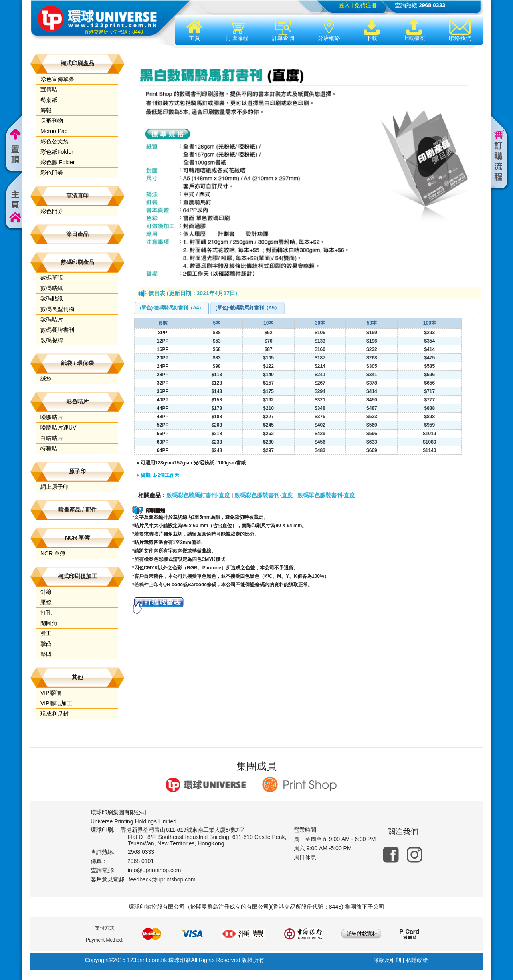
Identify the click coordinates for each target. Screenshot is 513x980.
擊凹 (46, 654)
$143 (217, 391)
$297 (268, 450)
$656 (429, 383)
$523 (372, 417)
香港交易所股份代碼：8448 (114, 32)
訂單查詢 (283, 30)
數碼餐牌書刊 (57, 330)
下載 (372, 30)
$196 (372, 341)
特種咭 (49, 448)
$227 (268, 417)
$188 (217, 417)
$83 (217, 358)
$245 (268, 425)
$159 (372, 333)
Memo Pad (54, 131)
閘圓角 (49, 623)
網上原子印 (55, 487)
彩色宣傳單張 (57, 79)
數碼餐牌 (52, 340)
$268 (372, 358)
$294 (320, 391)
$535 (429, 366)
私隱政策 (417, 960)
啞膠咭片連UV (58, 427)
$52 (269, 333)
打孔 (46, 613)
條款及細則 (387, 960)
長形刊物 (52, 121)
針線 (46, 592)
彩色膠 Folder (58, 162)
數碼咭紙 (52, 288)
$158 (217, 400)
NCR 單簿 (53, 553)
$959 (429, 425)
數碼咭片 (52, 319)
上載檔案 (414, 30)
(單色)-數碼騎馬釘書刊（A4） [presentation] (172, 308)
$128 (217, 383)
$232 (372, 349)
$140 (268, 375)
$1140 (429, 450)
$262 (268, 434)
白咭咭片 (52, 438)
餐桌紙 (49, 100)
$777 (429, 400)
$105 (268, 358)
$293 (429, 333)
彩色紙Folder (57, 152)
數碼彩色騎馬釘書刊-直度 (198, 495)
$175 (268, 391)
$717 (429, 391)
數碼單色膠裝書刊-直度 (326, 495)
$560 (372, 425)
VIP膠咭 (51, 693)
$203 (217, 425)
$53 (217, 341)
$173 (217, 408)
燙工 (46, 633)
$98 (217, 366)
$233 (217, 442)
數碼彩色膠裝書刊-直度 (264, 495)
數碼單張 (52, 278)
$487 (372, 408)
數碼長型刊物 (57, 309)
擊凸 (46, 644)
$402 (320, 425)
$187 (320, 358)
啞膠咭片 (52, 417)
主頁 (194, 30)
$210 (268, 408)
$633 (372, 442)
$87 (269, 349)
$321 (320, 400)
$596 (429, 375)
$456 (320, 442)
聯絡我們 (460, 30)
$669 (372, 450)
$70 (269, 341)
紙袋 (46, 379)
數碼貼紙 (52, 298)
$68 (217, 349)
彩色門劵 (52, 173)
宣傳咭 (49, 89)
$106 (320, 333)
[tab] (172, 308)
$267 (320, 383)
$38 (217, 333)
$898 (429, 417)
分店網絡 (329, 30)
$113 (217, 375)
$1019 (429, 434)
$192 (268, 400)
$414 (429, 349)
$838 (429, 408)
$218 (217, 434)
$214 (320, 366)
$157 (268, 383)
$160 (320, 349)
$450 (372, 400)
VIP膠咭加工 (56, 703)
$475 (429, 358)
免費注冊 (366, 5)
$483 (320, 450)
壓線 (46, 602)
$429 (320, 434)
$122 (268, 366)
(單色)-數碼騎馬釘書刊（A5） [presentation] (247, 308)
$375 (320, 417)
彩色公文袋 (55, 141)
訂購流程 (237, 30)
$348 (320, 408)
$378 (372, 383)
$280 (268, 442)
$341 (372, 375)
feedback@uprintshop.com (162, 879)
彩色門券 (52, 211)
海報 (46, 110)
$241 (320, 375)
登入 (344, 5)
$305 (372, 366)
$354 (429, 341)
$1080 (429, 442)
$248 (217, 450)
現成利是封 (55, 714)
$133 (320, 341)
